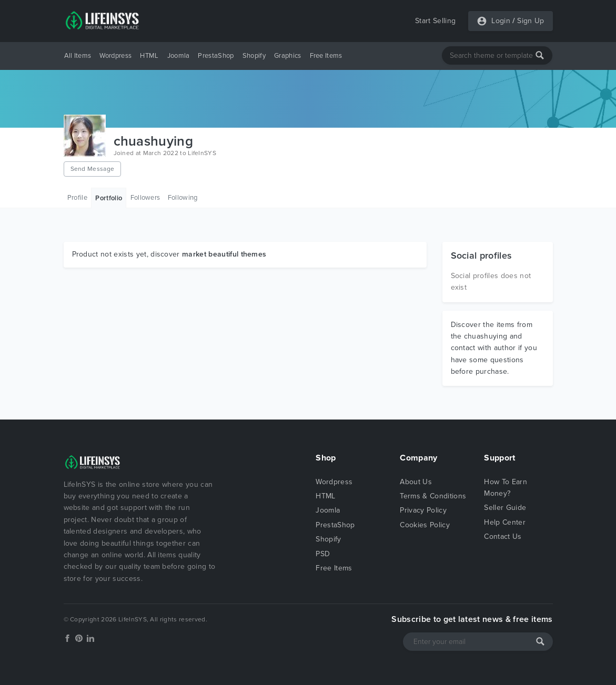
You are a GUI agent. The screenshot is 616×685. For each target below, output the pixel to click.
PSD (323, 554)
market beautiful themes (224, 254)
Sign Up (531, 21)
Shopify (254, 56)
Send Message (93, 169)
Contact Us (503, 536)
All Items (78, 56)
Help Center (505, 522)
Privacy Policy (423, 510)
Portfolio (109, 198)
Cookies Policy (425, 525)
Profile (77, 198)
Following (183, 198)
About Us (416, 482)
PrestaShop (216, 56)
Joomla (179, 56)
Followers (145, 198)
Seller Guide (505, 508)
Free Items (326, 56)
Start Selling (435, 21)
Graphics (288, 56)
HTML (149, 56)
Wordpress (115, 56)
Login (501, 21)
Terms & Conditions (433, 496)
